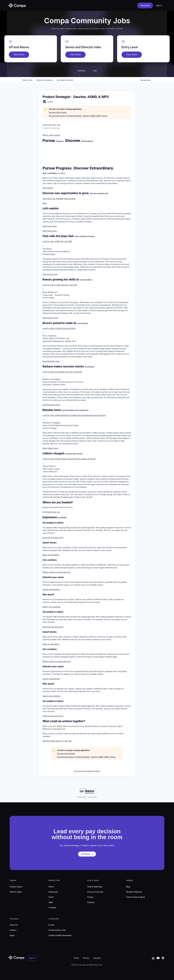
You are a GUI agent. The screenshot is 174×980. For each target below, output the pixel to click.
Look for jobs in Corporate (54, 372)
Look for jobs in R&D (51, 241)
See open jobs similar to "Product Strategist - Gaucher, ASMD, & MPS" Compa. (78, 116)
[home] (17, 5)
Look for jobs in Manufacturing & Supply (60, 415)
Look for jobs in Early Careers (55, 459)
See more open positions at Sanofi (87, 771)
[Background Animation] (61, 154)
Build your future (50, 226)
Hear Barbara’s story (51, 361)
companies (45, 80)
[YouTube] (153, 958)
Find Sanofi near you (51, 512)
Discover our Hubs (69, 285)
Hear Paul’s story (50, 231)
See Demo (145, 5)
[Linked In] (163, 958)
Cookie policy (92, 797)
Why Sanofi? (48, 188)
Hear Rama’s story (50, 274)
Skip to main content (51, 135)
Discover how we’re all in (53, 538)
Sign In (159, 5)
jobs (27, 80)
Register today (57, 741)
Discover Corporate (73, 372)
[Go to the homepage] (16, 958)
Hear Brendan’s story (51, 405)
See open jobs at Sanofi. (58, 112)
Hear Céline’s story (51, 448)
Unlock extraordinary (51, 590)
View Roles (19, 55)
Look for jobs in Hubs (52, 285)
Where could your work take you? (57, 572)
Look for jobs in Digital (52, 328)
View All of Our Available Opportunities (59, 199)
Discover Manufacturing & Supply (92, 415)
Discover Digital (69, 328)
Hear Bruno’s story (50, 318)
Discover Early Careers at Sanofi (82, 459)
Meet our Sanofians (51, 555)
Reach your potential (51, 607)
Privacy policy (82, 797)
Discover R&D (66, 241)
